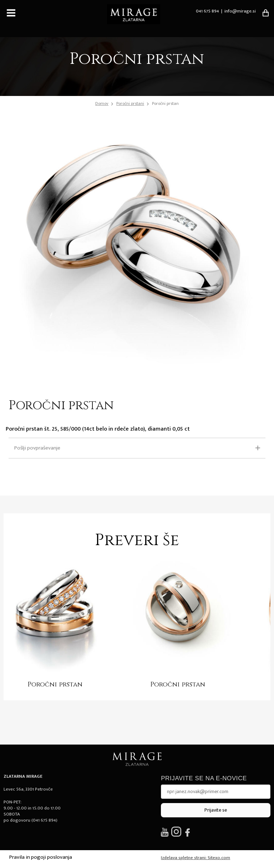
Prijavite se (216, 810)
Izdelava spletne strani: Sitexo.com (196, 858)
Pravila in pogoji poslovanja (41, 857)
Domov (102, 104)
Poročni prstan (165, 103)
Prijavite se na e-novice (204, 778)
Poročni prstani (130, 103)
